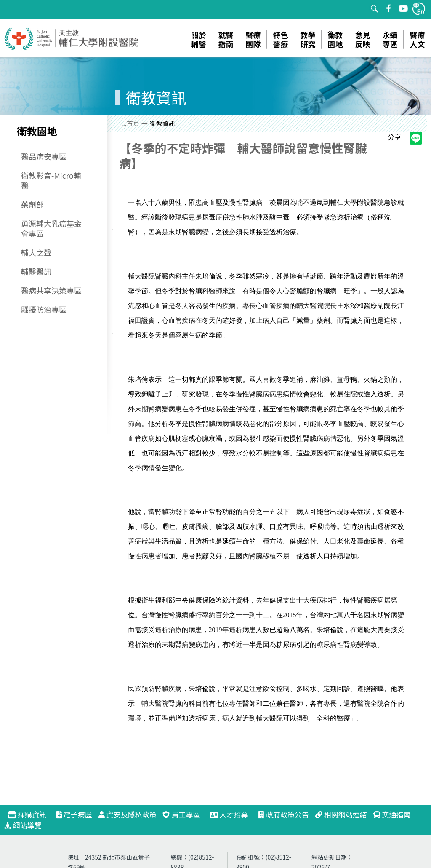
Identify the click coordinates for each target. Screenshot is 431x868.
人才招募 (233, 814)
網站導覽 (23, 825)
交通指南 (392, 814)
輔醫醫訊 (36, 271)
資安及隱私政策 (128, 814)
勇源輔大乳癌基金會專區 (51, 228)
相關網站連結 (341, 814)
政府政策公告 (283, 814)
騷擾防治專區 (44, 309)
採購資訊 (31, 814)
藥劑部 (32, 204)
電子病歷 (74, 814)
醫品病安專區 (44, 156)
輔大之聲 (36, 252)
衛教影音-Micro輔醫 (51, 180)
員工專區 (181, 814)
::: (124, 123)
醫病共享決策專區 (51, 290)
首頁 (133, 123)
